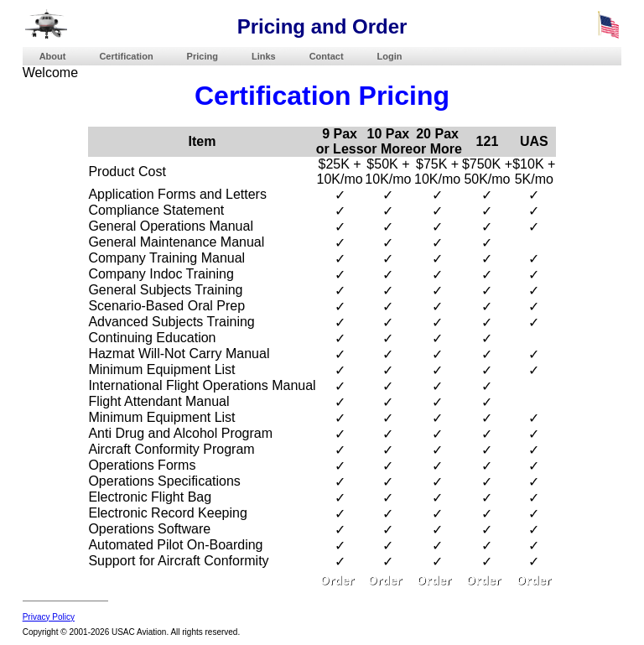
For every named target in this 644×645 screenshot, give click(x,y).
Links (264, 56)
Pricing (203, 56)
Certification (126, 56)
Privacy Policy (49, 617)
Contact (327, 56)
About (53, 56)
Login (390, 56)
